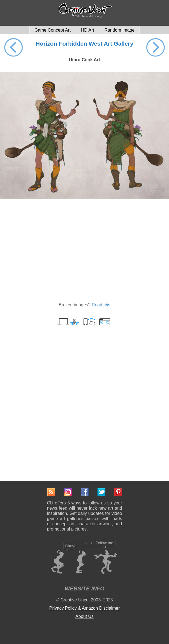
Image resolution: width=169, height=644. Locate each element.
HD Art (88, 30)
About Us (84, 616)
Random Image (120, 30)
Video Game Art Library (88, 16)
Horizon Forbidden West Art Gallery (85, 44)
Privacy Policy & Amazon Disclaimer (84, 608)
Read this (101, 305)
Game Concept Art (53, 30)
